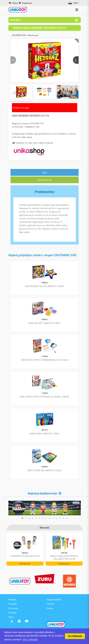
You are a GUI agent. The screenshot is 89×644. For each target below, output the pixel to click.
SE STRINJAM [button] (75, 636)
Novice (50, 608)
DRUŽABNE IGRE (19, 35)
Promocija (13, 608)
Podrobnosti (25, 564)
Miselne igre (33, 35)
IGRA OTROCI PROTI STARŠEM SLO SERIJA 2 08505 (44, 397)
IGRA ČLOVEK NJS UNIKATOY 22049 (45, 470)
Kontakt (12, 613)
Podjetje (12, 599)
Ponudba (13, 604)
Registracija (27, 3)
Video (11, 617)
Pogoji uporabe (54, 599)
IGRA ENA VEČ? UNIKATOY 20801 (44, 323)
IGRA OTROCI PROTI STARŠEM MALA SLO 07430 (45, 360)
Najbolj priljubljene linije (43, 493)
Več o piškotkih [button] (30, 640)
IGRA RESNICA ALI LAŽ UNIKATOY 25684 (44, 286)
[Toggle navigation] (77, 20)
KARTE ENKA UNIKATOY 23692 (45, 434)
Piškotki (50, 604)
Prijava (15, 3)
